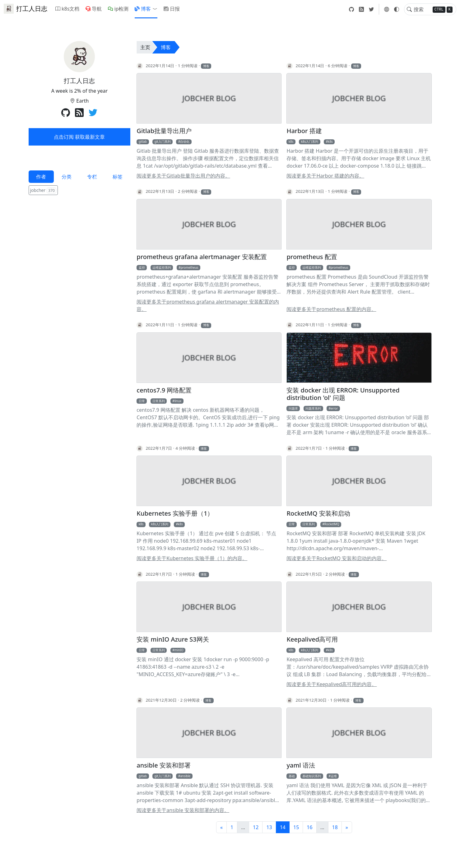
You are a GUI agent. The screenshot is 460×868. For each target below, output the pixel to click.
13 (269, 827)
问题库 (293, 408)
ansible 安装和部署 (164, 765)
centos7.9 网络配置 (164, 390)
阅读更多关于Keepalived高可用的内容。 (332, 684)
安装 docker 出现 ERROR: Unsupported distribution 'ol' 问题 (343, 394)
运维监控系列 (162, 267)
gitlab (143, 142)
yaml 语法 (301, 765)
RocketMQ (332, 524)
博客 (143, 9)
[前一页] (221, 827)
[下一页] (347, 827)
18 (335, 827)
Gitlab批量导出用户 (164, 131)
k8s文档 (67, 9)
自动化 (185, 142)
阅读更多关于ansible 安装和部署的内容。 (183, 810)
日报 (172, 9)
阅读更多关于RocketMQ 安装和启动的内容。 (337, 558)
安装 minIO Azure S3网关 (173, 639)
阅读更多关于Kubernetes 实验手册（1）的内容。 (192, 558)
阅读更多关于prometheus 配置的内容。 (331, 309)
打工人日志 (26, 9)
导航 (94, 9)
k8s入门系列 (310, 142)
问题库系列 (313, 408)
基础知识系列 (312, 776)
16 (309, 827)
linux (178, 401)
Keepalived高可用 (312, 639)
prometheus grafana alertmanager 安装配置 (202, 257)
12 (256, 827)
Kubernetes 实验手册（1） (175, 513)
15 (296, 827)
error (334, 408)
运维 (334, 776)
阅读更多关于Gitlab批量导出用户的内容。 (183, 176)
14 (283, 827)
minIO (179, 650)
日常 (142, 401)
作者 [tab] (41, 177)
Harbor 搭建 (304, 131)
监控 (142, 267)
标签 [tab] (118, 177)
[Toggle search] (409, 9)
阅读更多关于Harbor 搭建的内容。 (325, 176)
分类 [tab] (67, 177)
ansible (185, 776)
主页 (145, 47)
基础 (292, 776)
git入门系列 (162, 142)
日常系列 (159, 401)
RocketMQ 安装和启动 (318, 513)
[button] (156, 9)
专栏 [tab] (92, 177)
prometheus (190, 267)
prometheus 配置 (312, 257)
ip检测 (118, 9)
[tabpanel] (80, 191)
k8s (291, 142)
